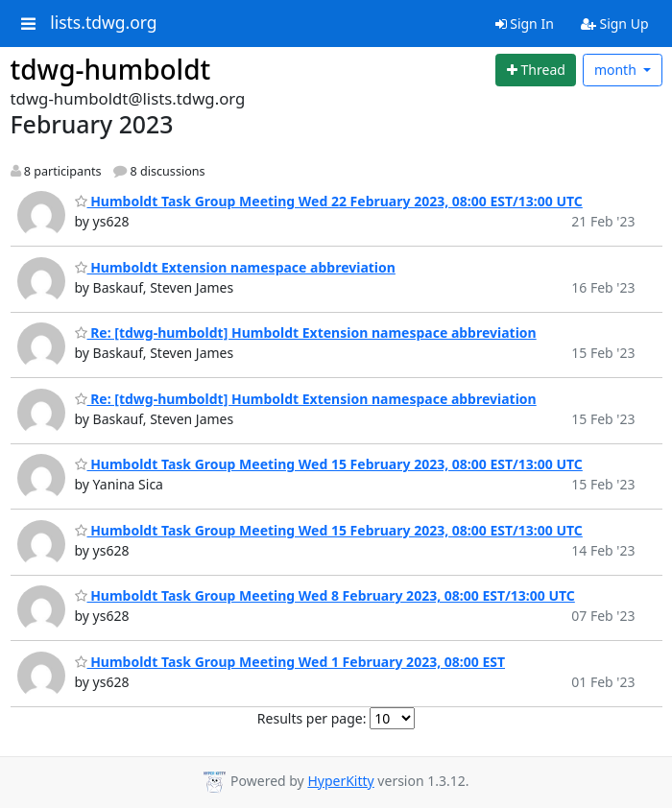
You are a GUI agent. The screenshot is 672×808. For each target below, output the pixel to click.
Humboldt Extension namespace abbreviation (235, 267)
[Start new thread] (536, 70)
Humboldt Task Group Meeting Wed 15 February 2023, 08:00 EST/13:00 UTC (329, 464)
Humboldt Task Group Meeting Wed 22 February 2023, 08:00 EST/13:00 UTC (329, 201)
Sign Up (615, 24)
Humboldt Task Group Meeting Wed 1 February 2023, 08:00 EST (290, 662)
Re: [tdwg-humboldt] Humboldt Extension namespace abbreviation (306, 333)
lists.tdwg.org (104, 23)
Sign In (525, 24)
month (617, 70)
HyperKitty (340, 781)
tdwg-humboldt (111, 69)
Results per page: (312, 718)
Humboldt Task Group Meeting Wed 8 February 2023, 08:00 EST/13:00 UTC (325, 595)
